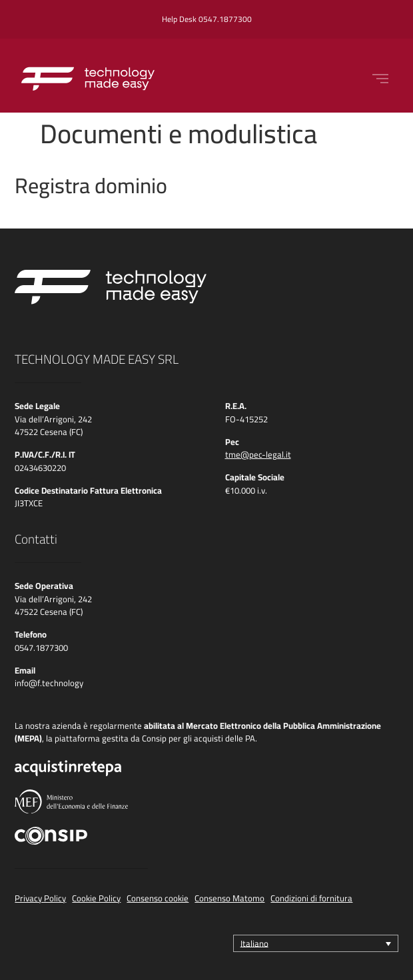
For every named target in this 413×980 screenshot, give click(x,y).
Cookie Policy (96, 898)
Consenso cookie (158, 898)
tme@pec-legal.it (258, 454)
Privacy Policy (40, 898)
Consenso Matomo (229, 898)
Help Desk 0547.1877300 (207, 19)
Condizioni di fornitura (311, 898)
